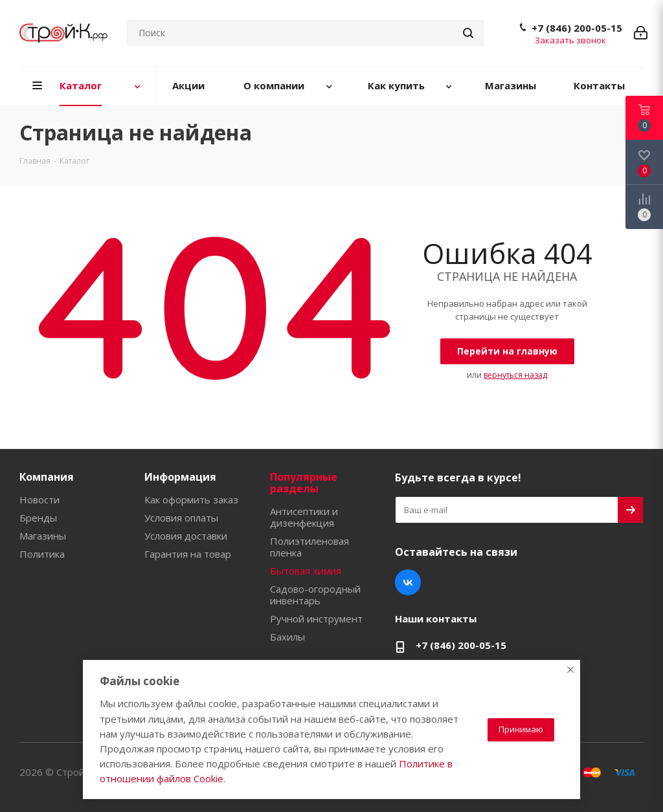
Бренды (38, 518)
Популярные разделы (304, 483)
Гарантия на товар (188, 554)
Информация (180, 477)
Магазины (43, 536)
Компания (47, 477)
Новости (39, 499)
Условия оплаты (181, 518)
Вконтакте (408, 582)
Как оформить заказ (191, 499)
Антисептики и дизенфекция (304, 517)
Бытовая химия (306, 571)
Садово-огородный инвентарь (315, 595)
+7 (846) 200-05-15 (577, 28)
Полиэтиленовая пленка (309, 547)
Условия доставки (186, 536)
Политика (42, 554)
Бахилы (287, 637)
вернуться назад (515, 375)
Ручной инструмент (316, 619)
